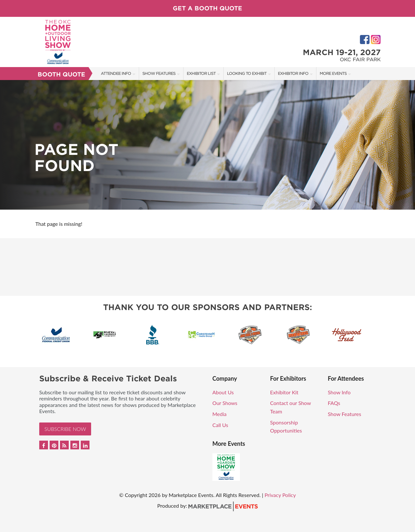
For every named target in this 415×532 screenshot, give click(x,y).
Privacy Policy (280, 495)
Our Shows (225, 403)
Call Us (220, 425)
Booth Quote (61, 74)
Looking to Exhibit (247, 73)
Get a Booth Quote (207, 8)
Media (219, 414)
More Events (333, 73)
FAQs (334, 403)
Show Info (339, 392)
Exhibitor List (201, 73)
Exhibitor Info (293, 73)
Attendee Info (116, 73)
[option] (207, 145)
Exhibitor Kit (284, 392)
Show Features (159, 73)
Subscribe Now (65, 429)
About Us (223, 392)
